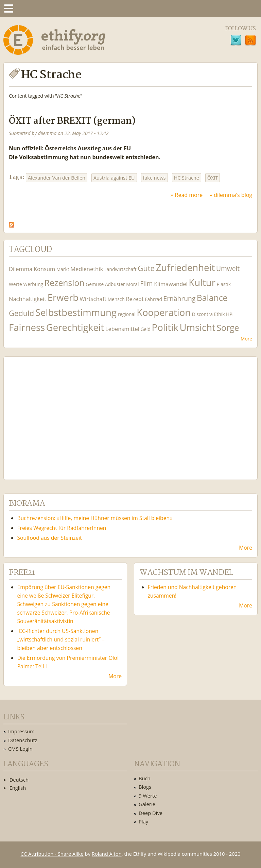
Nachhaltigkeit (28, 299)
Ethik (220, 314)
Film (146, 283)
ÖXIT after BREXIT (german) (72, 121)
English (18, 788)
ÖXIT (213, 178)
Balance (212, 298)
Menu (8, 9)
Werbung (33, 284)
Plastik (224, 284)
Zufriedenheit (186, 268)
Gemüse (95, 284)
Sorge (228, 328)
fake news (154, 178)
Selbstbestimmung (76, 312)
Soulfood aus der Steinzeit (50, 538)
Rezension (65, 283)
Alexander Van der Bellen (57, 178)
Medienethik (87, 269)
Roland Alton (107, 854)
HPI (230, 314)
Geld (145, 329)
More (246, 339)
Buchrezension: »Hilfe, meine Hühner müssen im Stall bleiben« (95, 518)
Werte (15, 284)
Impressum (21, 731)
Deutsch (19, 780)
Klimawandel (171, 284)
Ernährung (179, 298)
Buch (145, 778)
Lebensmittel (122, 329)
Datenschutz (23, 740)
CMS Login (20, 749)
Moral (132, 284)
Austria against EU (114, 178)
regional (127, 314)
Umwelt (228, 269)
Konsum (44, 269)
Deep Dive (151, 813)
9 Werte (148, 796)
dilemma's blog (233, 195)
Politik (165, 327)
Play (143, 821)
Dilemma (21, 269)
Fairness (27, 327)
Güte (146, 268)
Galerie (147, 804)
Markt (63, 269)
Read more (189, 195)
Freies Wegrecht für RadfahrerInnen (62, 528)
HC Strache (187, 178)
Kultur (202, 282)
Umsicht (197, 327)
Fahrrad (153, 299)
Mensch (116, 299)
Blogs (145, 787)
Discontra (202, 314)
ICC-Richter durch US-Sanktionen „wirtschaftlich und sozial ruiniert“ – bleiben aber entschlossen (61, 639)
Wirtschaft (93, 299)
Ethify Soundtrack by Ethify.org (59, 413)
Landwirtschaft (120, 269)
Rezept (135, 299)
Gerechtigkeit (75, 327)
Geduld (21, 313)
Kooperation (164, 312)
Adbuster (115, 284)
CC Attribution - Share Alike (52, 854)
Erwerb (63, 297)
